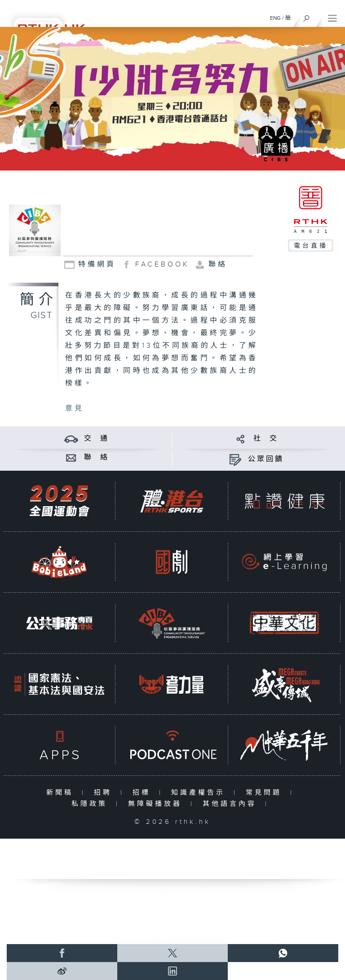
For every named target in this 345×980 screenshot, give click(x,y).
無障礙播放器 (157, 804)
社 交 (266, 439)
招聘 (105, 793)
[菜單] (332, 16)
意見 (75, 409)
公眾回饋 (266, 459)
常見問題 (266, 793)
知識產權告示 (200, 793)
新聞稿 (62, 793)
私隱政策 (91, 804)
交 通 (97, 439)
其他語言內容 (232, 804)
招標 (144, 793)
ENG (275, 18)
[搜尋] (307, 16)
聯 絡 (97, 457)
